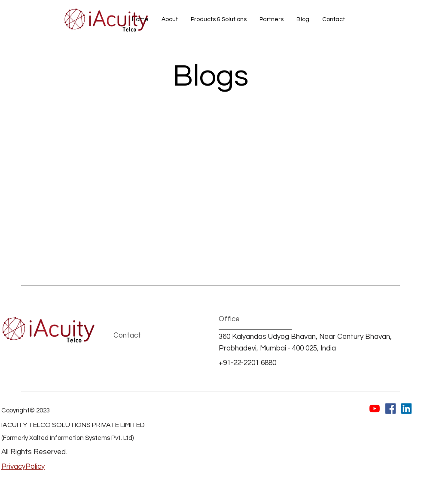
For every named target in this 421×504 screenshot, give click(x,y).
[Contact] (144, 336)
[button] (219, 19)
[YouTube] (375, 409)
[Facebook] (390, 409)
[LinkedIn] (406, 409)
